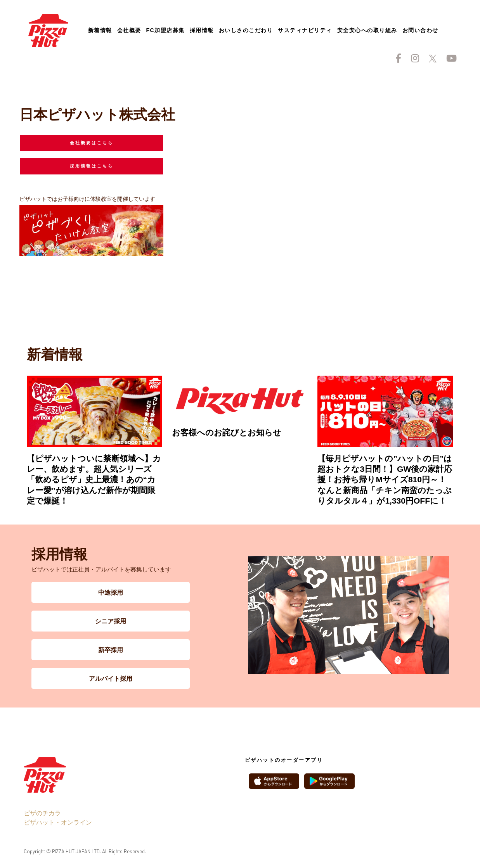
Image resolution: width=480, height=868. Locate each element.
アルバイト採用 (111, 678)
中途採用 (111, 592)
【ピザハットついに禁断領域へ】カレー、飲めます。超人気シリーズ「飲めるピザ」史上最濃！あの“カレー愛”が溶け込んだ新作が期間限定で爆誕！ (94, 480)
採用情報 (202, 30)
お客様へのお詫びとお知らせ (227, 432)
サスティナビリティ (305, 30)
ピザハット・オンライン (58, 822)
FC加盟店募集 (165, 30)
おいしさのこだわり (246, 30)
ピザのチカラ (42, 813)
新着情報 (100, 30)
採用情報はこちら (92, 166)
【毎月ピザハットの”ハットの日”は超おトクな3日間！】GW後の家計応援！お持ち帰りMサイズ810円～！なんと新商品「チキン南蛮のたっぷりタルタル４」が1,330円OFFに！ (385, 480)
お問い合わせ (420, 30)
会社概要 (129, 30)
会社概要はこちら (92, 142)
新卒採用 (111, 650)
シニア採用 (111, 621)
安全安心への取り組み (367, 30)
